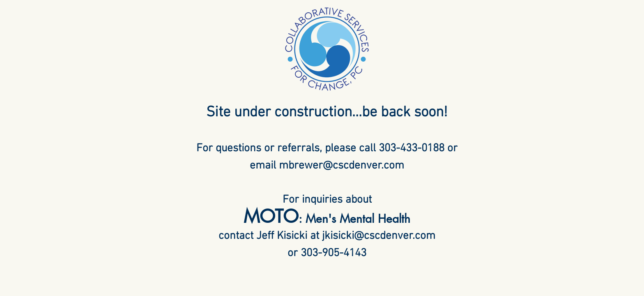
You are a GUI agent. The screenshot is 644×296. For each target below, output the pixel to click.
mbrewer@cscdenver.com (342, 166)
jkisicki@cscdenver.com (379, 236)
